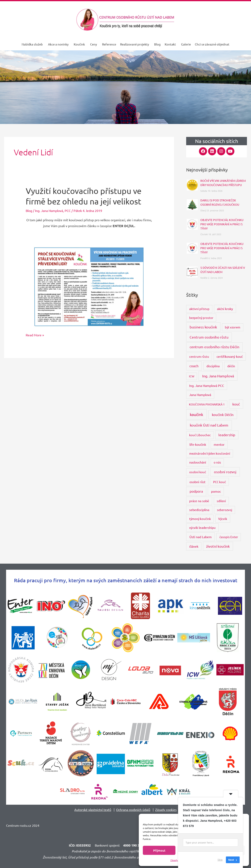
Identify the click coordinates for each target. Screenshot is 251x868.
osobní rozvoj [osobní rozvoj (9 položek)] (225, 472)
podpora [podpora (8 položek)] (196, 491)
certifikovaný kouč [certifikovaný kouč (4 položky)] (230, 356)
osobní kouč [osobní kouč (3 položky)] (198, 472)
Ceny (93, 44)
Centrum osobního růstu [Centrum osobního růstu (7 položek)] (209, 337)
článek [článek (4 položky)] (194, 546)
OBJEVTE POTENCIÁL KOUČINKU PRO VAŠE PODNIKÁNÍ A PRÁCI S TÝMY (222, 224)
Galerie (186, 44)
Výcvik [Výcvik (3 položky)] (223, 519)
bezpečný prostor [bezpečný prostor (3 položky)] (201, 318)
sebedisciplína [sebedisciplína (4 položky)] (199, 510)
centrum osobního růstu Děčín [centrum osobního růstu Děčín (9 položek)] (214, 347)
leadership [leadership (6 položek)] (227, 435)
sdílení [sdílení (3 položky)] (221, 501)
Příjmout (159, 850)
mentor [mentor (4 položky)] (219, 444)
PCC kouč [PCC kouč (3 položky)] (219, 482)
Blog (157, 44)
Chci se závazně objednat (212, 44)
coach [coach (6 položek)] (194, 366)
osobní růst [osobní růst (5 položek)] (197, 482)
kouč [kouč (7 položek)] (236, 404)
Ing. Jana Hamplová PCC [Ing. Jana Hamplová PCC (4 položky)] (207, 385)
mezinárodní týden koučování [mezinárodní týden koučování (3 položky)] (210, 453)
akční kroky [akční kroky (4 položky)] (225, 309)
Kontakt (170, 44)
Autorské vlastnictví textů (93, 810)
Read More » (35, 334)
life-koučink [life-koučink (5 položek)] (198, 444)
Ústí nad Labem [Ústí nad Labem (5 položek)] (201, 537)
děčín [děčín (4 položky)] (231, 366)
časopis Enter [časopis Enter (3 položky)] (229, 537)
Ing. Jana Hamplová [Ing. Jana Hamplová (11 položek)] (218, 376)
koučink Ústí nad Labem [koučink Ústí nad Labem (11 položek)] (209, 425)
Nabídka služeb (32, 44)
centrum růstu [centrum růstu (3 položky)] (199, 356)
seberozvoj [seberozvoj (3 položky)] (225, 510)
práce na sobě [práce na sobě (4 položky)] (199, 501)
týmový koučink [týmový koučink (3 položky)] (200, 519)
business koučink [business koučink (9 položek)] (203, 327)
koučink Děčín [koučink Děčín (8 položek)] (223, 414)
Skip (220, 860)
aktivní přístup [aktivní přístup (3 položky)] (199, 309)
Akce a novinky (58, 44)
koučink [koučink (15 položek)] (197, 414)
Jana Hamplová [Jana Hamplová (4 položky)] (200, 395)
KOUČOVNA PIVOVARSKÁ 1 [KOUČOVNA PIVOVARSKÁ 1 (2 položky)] (207, 404)
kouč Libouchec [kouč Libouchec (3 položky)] (200, 435)
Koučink (79, 44)
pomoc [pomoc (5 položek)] (216, 491)
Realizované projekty (135, 44)
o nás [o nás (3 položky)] (217, 462)
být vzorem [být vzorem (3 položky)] (233, 327)
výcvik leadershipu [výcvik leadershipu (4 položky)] (202, 527)
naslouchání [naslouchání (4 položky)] (198, 462)
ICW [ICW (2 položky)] (192, 376)
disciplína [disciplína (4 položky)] (213, 366)
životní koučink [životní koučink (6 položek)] (218, 546)
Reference (109, 44)
